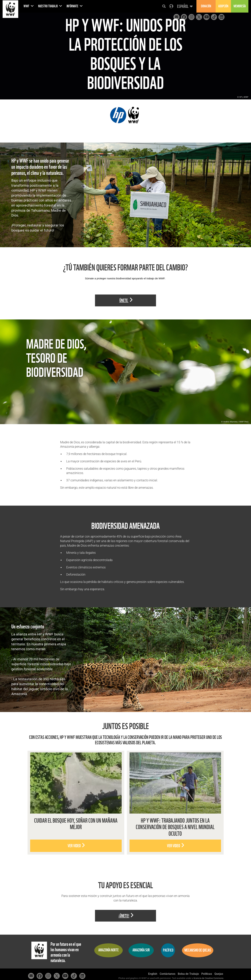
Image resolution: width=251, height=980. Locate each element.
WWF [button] (29, 6)
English (153, 974)
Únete (126, 300)
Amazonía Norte (109, 950)
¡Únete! (126, 916)
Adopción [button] (223, 6)
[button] (184, 6)
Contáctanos (168, 974)
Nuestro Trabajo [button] (50, 6)
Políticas (207, 974)
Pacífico (168, 950)
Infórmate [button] (75, 6)
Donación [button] (206, 6)
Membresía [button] (240, 6)
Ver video (76, 846)
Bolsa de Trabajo (188, 974)
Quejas (219, 974)
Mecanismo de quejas (198, 950)
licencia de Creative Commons (209, 978)
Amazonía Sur (141, 950)
